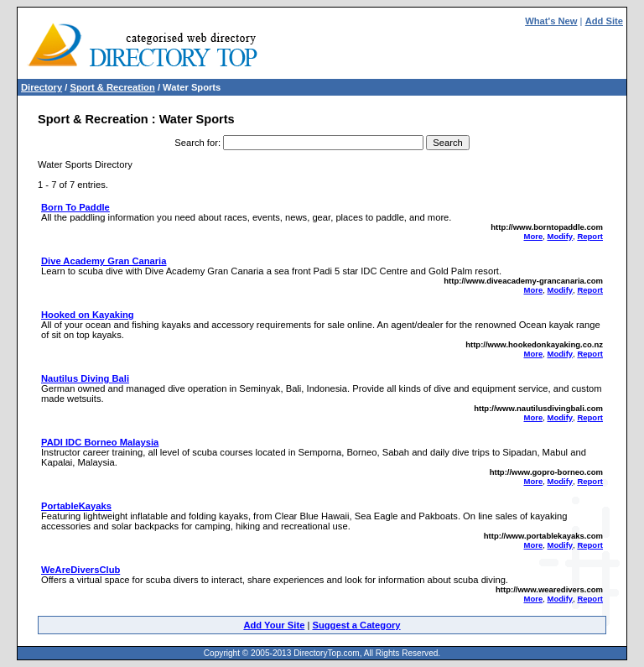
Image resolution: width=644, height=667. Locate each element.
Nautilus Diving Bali (85, 378)
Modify (560, 236)
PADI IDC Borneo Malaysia (100, 442)
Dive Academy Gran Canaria (104, 261)
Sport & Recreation (112, 87)
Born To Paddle (75, 207)
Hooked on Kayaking (88, 315)
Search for (196, 143)
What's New (551, 21)
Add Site (604, 21)
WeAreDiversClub (80, 570)
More (534, 236)
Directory (42, 87)
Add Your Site (274, 625)
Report (590, 236)
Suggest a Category (356, 625)
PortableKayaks (76, 506)
